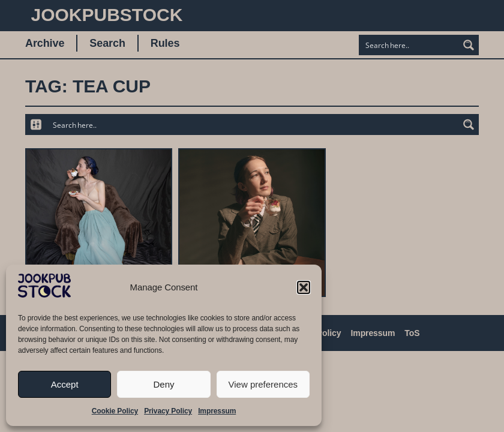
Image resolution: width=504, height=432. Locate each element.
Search (107, 43)
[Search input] (409, 45)
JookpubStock (107, 15)
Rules (165, 43)
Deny (163, 384)
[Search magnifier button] (469, 45)
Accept (65, 384)
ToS (412, 333)
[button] (304, 287)
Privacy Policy (168, 411)
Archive (45, 43)
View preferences (263, 384)
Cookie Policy (115, 411)
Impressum (217, 411)
